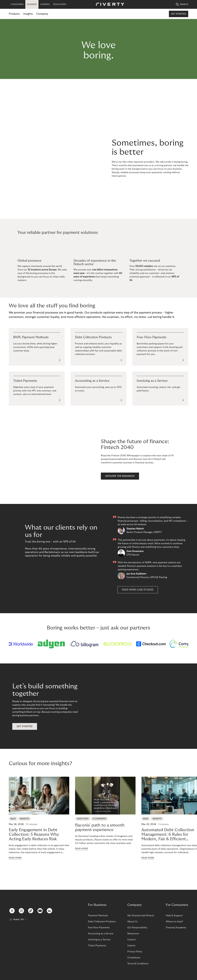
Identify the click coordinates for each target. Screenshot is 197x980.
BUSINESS (32, 4)
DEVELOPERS (60, 4)
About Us (132, 922)
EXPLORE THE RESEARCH (120, 476)
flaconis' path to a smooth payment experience (100, 834)
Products (14, 14)
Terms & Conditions (138, 964)
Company (42, 14)
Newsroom (133, 934)
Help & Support (174, 916)
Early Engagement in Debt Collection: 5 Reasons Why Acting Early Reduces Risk (34, 841)
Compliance (134, 958)
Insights (28, 14)
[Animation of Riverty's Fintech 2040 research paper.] (59, 459)
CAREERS (45, 4)
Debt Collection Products (102, 922)
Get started (179, 14)
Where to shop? (174, 922)
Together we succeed (145, 261)
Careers (132, 940)
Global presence (29, 261)
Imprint (131, 946)
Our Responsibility (137, 928)
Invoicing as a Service (99, 940)
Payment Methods (98, 916)
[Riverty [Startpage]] (109, 4)
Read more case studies (138, 590)
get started (25, 733)
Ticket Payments (97, 946)
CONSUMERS (17, 4)
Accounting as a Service (101, 934)
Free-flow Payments (99, 928)
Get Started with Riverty (141, 916)
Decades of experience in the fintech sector (95, 262)
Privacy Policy (135, 952)
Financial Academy (176, 928)
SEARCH (182, 4)
